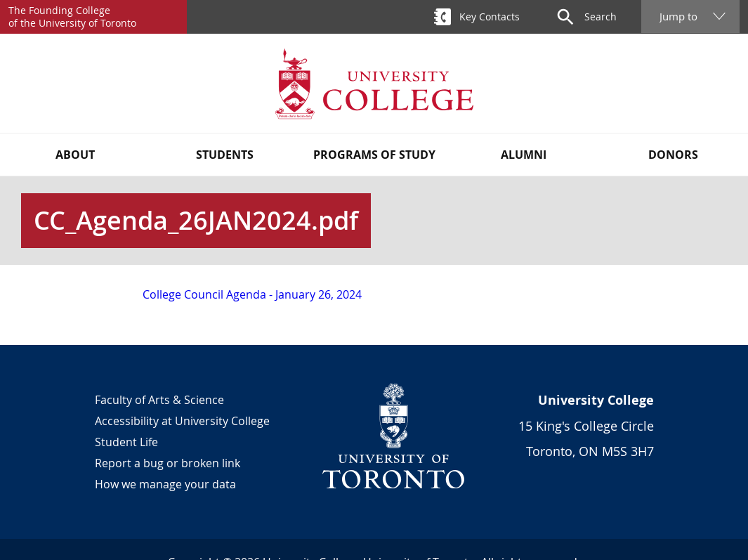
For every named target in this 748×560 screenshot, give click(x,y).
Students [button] (225, 155)
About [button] (75, 155)
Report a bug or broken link (168, 463)
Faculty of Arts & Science (159, 400)
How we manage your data (165, 484)
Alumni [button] (524, 155)
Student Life (126, 442)
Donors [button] (673, 155)
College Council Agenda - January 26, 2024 (252, 294)
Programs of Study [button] (374, 155)
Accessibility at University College (182, 421)
